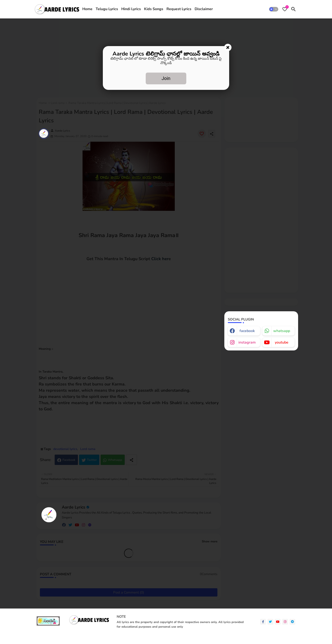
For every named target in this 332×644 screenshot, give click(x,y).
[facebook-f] (263, 622)
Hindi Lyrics (131, 9)
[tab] (87, 9)
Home (87, 9)
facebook (247, 331)
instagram (247, 342)
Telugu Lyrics (107, 9)
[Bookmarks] (285, 9)
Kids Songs (154, 9)
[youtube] (278, 622)
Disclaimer (204, 9)
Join (166, 78)
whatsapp (282, 331)
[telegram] (292, 622)
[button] (274, 9)
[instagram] (285, 622)
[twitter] (270, 622)
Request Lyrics (179, 9)
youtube (282, 342)
